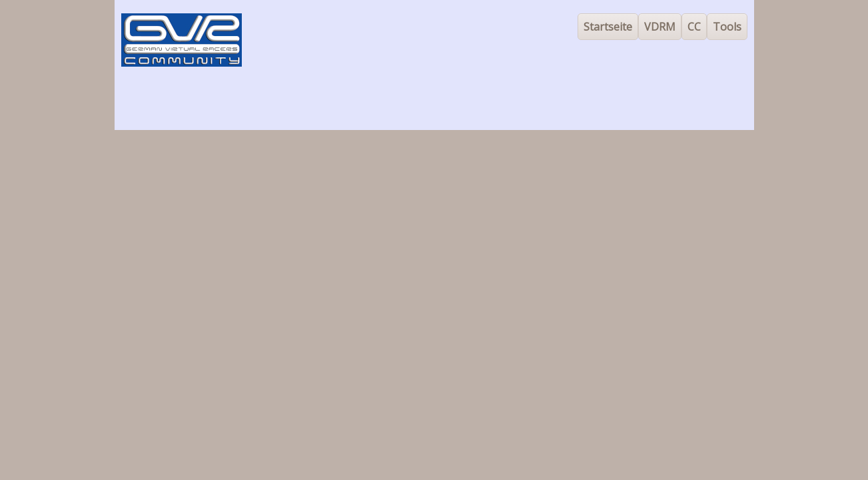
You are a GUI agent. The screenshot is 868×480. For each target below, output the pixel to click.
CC (694, 27)
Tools (727, 27)
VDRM (660, 27)
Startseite (608, 27)
